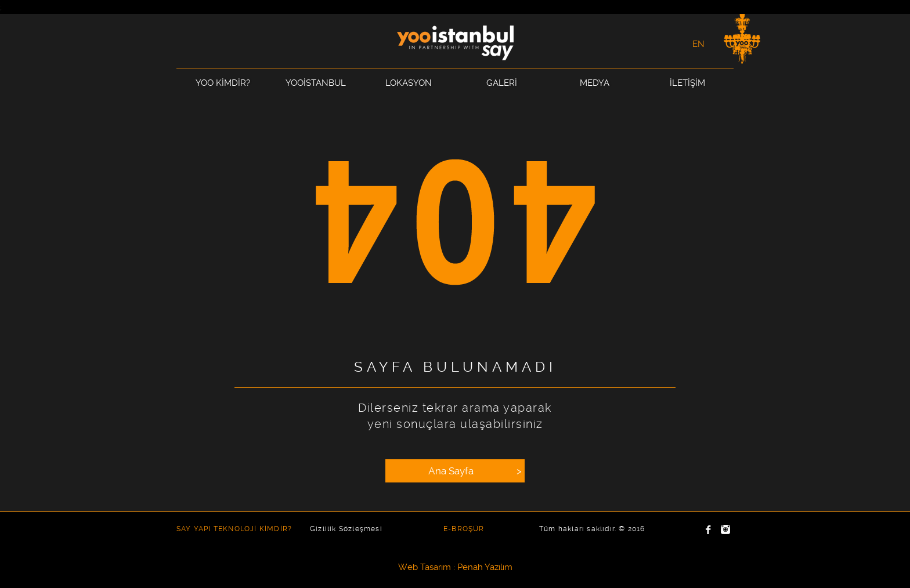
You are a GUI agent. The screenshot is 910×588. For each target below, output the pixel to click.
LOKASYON (409, 83)
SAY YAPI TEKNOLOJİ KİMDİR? (234, 529)
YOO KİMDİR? (223, 83)
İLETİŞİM (687, 83)
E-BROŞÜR (464, 529)
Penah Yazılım (485, 567)
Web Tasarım (425, 567)
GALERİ (502, 83)
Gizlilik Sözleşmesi (346, 529)
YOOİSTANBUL (316, 83)
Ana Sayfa (476, 471)
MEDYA (595, 83)
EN (698, 44)
